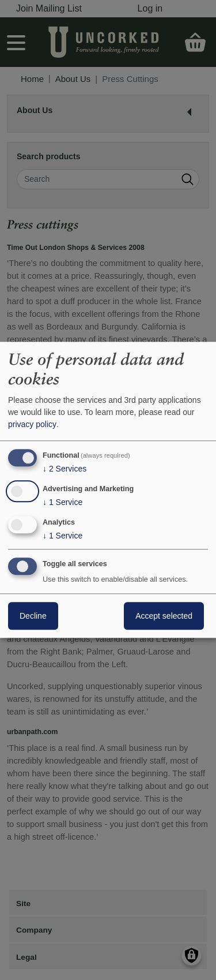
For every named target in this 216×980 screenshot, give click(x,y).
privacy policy (32, 424)
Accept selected (164, 616)
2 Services (65, 469)
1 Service (62, 502)
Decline (33, 616)
